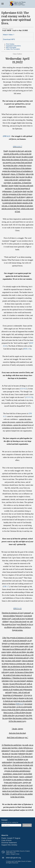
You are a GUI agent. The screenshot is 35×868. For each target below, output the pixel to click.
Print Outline (10, 44)
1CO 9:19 (29, 397)
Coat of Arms (6, 840)
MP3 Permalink (11, 47)
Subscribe (27, 825)
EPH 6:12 (6, 136)
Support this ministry (9, 845)
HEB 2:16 (27, 349)
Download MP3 (9, 39)
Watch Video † (9, 35)
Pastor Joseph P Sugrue (11, 838)
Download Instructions (13, 46)
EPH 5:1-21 (17, 608)
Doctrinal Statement (9, 843)
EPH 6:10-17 (18, 147)
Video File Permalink (13, 49)
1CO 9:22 (23, 389)
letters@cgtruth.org (13, 858)
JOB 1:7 (6, 586)
